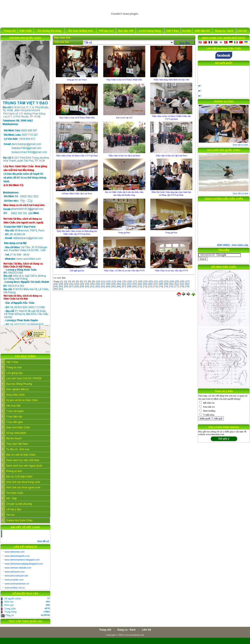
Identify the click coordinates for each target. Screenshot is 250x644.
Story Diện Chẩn (15, 395)
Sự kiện (187, 31)
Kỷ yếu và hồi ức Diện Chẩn (22, 400)
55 (61, 286)
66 (119, 286)
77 (177, 286)
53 (187, 284)
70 (140, 286)
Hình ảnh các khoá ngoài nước (23, 488)
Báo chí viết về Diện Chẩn (21, 455)
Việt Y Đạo (172, 31)
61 (92, 286)
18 (140, 281)
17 (135, 281)
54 (56, 286)
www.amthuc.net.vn (15, 588)
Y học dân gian (14, 422)
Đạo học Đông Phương (19, 384)
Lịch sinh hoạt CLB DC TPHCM (24, 378)
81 (61, 289)
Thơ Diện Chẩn (15, 493)
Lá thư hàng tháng (150, 31)
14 (119, 281)
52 (182, 284)
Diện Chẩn (26, 31)
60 (87, 286)
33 (82, 284)
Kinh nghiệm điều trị (17, 389)
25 (177, 281)
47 (156, 284)
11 (103, 281)
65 (113, 286)
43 (135, 284)
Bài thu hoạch (14, 438)
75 (166, 286)
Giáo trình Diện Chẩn (18, 428)
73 (156, 286)
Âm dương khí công (49, 31)
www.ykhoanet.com (15, 572)
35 (92, 284)
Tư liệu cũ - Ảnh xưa (18, 449)
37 (103, 284)
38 (108, 284)
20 (151, 281)
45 (145, 284)
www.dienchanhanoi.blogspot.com (22, 560)
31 (71, 284)
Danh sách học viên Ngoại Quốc (24, 466)
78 (182, 286)
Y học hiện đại (14, 417)
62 (98, 286)
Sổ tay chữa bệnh (16, 433)
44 (140, 284)
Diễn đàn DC (203, 31)
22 (161, 281)
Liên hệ (242, 31)
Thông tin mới (14, 368)
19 (145, 281)
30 (66, 284)
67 (124, 286)
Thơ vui (10, 515)
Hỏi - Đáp (11, 498)
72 (150, 286)
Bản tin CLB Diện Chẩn (19, 477)
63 (103, 286)
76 (171, 286)
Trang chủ (10, 31)
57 (71, 286)
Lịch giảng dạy (14, 373)
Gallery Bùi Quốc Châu (19, 520)
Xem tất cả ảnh (240, 145)
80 (56, 289)
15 (124, 281)
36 (98, 284)
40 (119, 284)
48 (161, 284)
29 (61, 284)
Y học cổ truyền (15, 411)
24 (172, 281)
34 (87, 284)
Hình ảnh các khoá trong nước (23, 482)
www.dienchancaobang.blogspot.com (24, 564)
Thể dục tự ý (106, 31)
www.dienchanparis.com (17, 556)
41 (124, 284)
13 (114, 281)
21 (156, 281)
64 (108, 286)
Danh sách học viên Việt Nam (23, 460)
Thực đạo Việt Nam (17, 444)
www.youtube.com (14, 580)
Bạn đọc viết (126, 31)
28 (56, 284)
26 (182, 281)
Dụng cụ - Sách (224, 31)
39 (113, 284)
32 (77, 284)
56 (66, 286)
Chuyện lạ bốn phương (19, 504)
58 (77, 286)
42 (129, 284)
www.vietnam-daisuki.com (18, 568)
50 (171, 284)
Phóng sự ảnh (14, 471)
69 (135, 286)
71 (145, 286)
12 (109, 281)
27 (187, 281)
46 (150, 284)
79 (187, 286)
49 (166, 284)
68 (129, 286)
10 (98, 281)
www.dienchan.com (15, 552)
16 (130, 281)
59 (82, 286)
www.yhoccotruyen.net (16, 576)
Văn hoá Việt (13, 406)
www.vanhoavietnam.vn (17, 584)
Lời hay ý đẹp (14, 509)
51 (177, 284)
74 (161, 286)
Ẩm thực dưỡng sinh (81, 31)
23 (166, 281)
